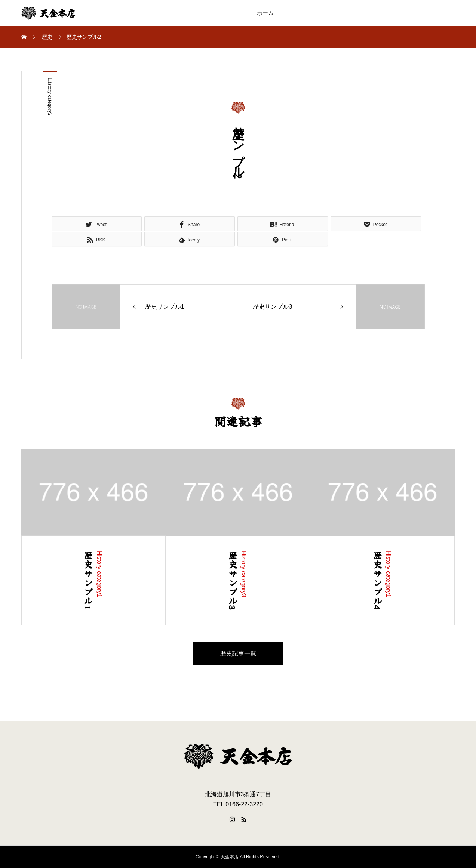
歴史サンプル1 (88, 581)
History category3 (244, 574)
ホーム (265, 13)
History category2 (50, 97)
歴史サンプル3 (233, 581)
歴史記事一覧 (238, 653)
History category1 (99, 574)
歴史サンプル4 (377, 581)
